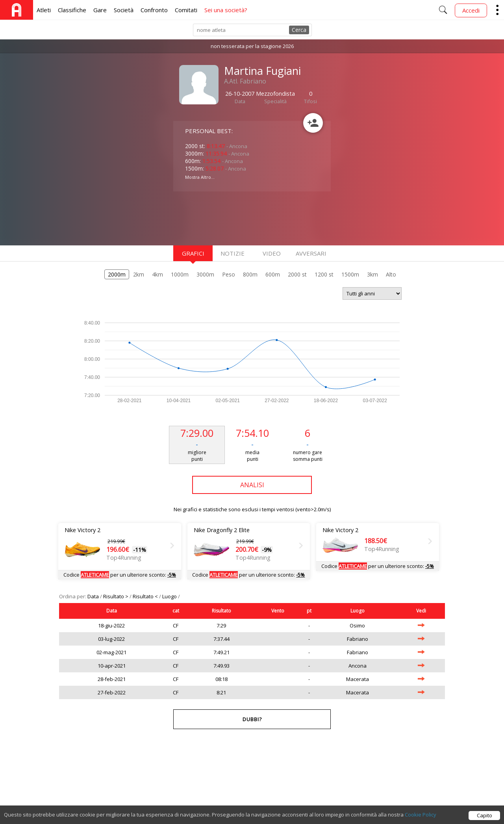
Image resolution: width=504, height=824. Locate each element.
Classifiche (72, 10)
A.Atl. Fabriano (245, 81)
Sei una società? (226, 10)
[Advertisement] (236, 217)
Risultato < (146, 596)
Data (94, 596)
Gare (100, 10)
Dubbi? (252, 719)
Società (124, 10)
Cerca (299, 30)
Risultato (221, 611)
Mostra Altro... (200, 177)
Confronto (154, 10)
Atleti (44, 10)
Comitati (186, 10)
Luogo (170, 596)
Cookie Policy (421, 819)
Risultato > (116, 596)
